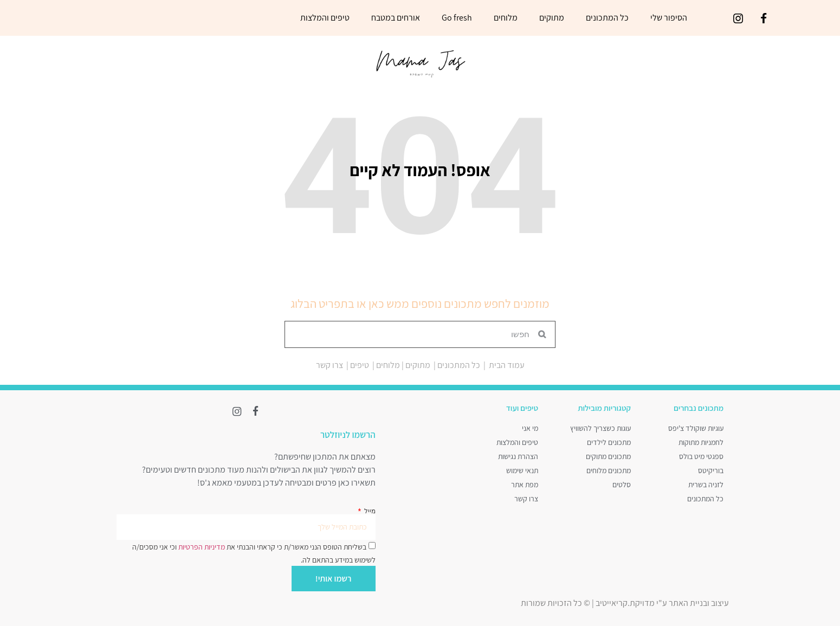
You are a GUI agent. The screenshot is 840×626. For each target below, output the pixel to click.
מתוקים (552, 18)
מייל (369, 509)
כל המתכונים (607, 18)
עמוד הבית (507, 365)
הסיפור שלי (669, 18)
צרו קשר (329, 365)
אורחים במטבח (396, 18)
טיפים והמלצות (325, 18)
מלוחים (506, 18)
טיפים (360, 365)
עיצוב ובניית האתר (699, 601)
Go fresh (457, 18)
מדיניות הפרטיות (201, 544)
